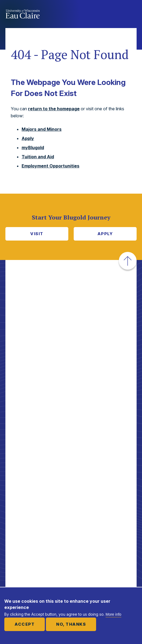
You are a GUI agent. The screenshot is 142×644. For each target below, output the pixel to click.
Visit (37, 234)
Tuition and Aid (38, 157)
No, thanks (71, 624)
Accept (25, 624)
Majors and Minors (42, 129)
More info (113, 614)
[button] (128, 261)
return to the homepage (54, 109)
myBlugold (33, 148)
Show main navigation (131, 15)
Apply (28, 138)
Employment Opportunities (50, 166)
